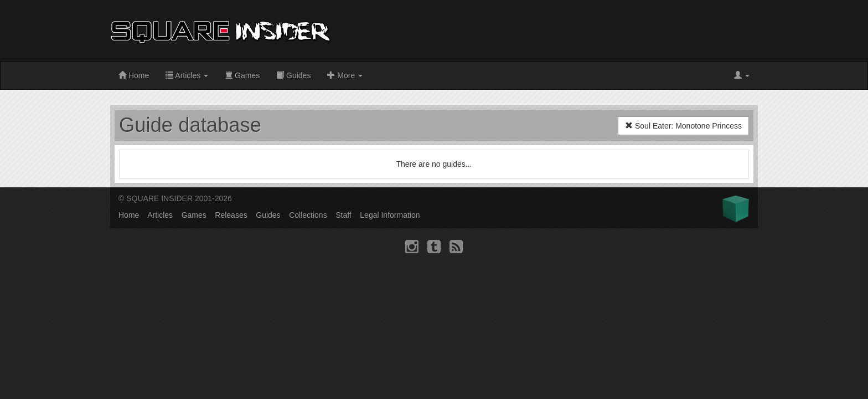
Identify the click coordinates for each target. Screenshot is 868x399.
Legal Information (390, 215)
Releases (231, 215)
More (345, 75)
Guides (293, 75)
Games (242, 75)
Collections (308, 215)
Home (134, 75)
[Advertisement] (556, 30)
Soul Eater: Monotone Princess (683, 126)
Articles (187, 75)
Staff (343, 215)
